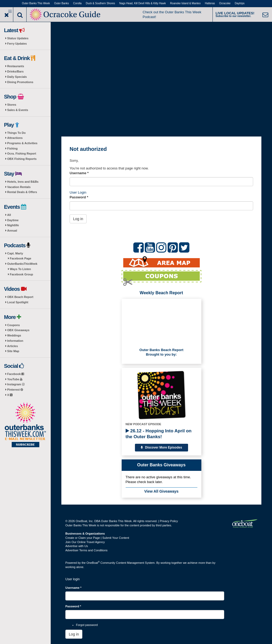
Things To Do (16, 133)
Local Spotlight (18, 302)
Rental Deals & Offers (22, 192)
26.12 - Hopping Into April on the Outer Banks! (159, 434)
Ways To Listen (20, 269)
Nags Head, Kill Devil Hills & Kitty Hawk (143, 3)
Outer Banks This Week (36, 3)
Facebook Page (21, 258)
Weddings (14, 335)
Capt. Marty (15, 253)
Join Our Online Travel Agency (85, 542)
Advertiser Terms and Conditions (86, 550)
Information (15, 341)
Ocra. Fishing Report (22, 153)
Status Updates (18, 38)
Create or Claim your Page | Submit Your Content (97, 538)
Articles (12, 346)
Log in (78, 219)
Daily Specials (17, 77)
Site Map (13, 351)
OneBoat (93, 563)
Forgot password (87, 625)
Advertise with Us (77, 546)
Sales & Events (18, 110)
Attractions (15, 138)
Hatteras (210, 3)
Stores (12, 105)
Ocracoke (225, 3)
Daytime (13, 220)
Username (79, 173)
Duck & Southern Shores (100, 3)
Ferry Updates (17, 44)
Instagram (16, 384)
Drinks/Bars (15, 71)
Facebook (16, 374)
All (9, 215)
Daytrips (240, 3)
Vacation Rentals (19, 187)
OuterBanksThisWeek (22, 264)
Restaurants (16, 66)
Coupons (14, 325)
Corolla (77, 3)
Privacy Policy (169, 521)
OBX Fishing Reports (22, 159)
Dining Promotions (20, 82)
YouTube (15, 379)
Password (79, 197)
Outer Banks (62, 3)
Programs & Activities (22, 143)
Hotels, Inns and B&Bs (23, 182)
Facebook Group (21, 274)
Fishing (12, 148)
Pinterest (15, 390)
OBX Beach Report (20, 297)
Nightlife (13, 225)
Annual (12, 231)
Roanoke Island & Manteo (185, 3)
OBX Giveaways (18, 330)
